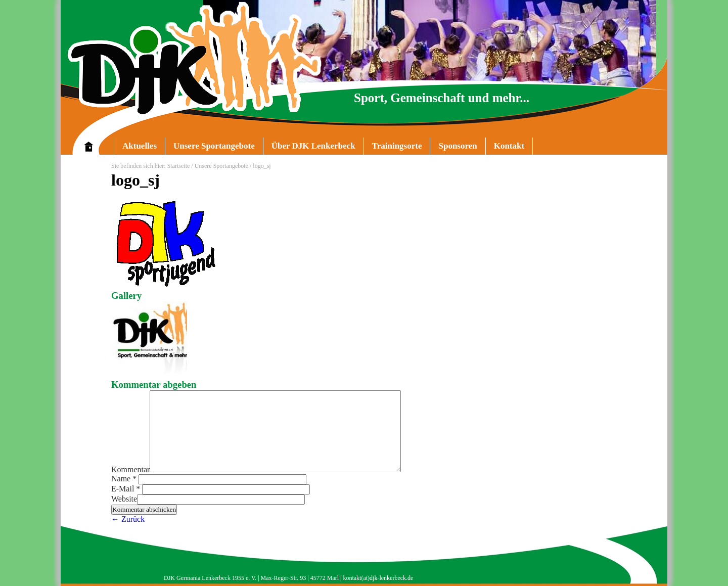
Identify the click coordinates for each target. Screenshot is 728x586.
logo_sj (135, 180)
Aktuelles (140, 146)
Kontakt (509, 146)
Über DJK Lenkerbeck (309, 148)
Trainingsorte (397, 146)
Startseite (179, 166)
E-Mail (127, 489)
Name (125, 479)
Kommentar (130, 469)
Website (124, 499)
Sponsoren (458, 146)
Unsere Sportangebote (210, 148)
